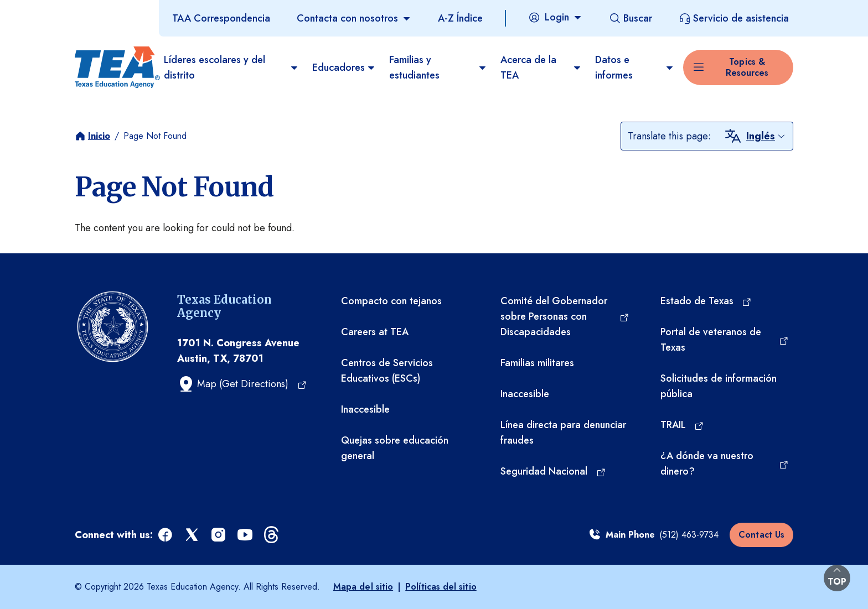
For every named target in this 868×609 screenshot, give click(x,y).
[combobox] (766, 136)
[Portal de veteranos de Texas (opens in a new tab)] (725, 340)
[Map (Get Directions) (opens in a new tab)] (242, 384)
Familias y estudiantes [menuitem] (438, 67)
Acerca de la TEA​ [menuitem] (541, 67)
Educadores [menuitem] (344, 67)
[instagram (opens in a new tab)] (219, 535)
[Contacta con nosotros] (354, 18)
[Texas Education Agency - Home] (115, 67)
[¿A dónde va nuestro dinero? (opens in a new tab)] (725, 464)
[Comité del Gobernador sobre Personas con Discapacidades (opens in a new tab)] (565, 316)
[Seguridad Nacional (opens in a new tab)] (553, 471)
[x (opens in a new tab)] (193, 535)
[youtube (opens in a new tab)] (246, 535)
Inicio (99, 136)
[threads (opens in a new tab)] (272, 535)
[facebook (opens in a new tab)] (166, 535)
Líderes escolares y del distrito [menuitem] (231, 67)
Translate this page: (669, 136)
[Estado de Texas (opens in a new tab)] (706, 301)
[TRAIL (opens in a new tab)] (683, 425)
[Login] (555, 17)
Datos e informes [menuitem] (635, 67)
